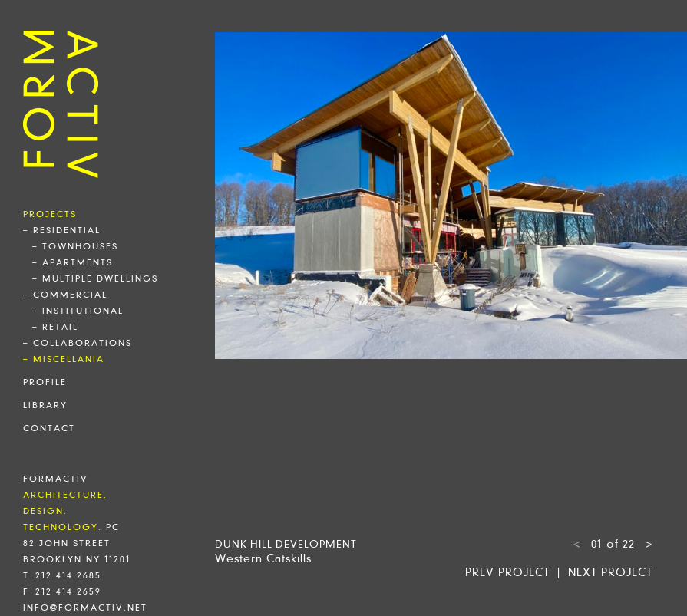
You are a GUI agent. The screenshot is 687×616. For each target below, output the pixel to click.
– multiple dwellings (95, 278)
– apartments (73, 262)
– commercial (65, 295)
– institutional (78, 311)
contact (49, 428)
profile (45, 382)
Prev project (507, 572)
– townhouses (75, 246)
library (45, 405)
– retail (55, 327)
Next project (610, 572)
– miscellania (64, 359)
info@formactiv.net (85, 608)
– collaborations (78, 343)
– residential (62, 230)
